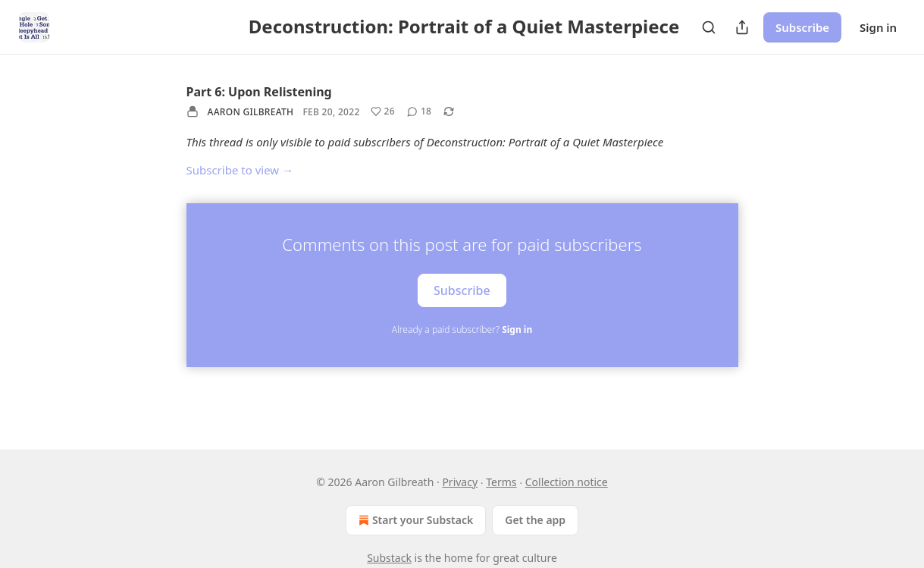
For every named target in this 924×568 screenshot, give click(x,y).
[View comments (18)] (419, 111)
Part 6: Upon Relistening (259, 92)
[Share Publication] (742, 27)
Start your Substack (414, 520)
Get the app (535, 520)
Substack (389, 558)
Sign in (878, 27)
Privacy (460, 482)
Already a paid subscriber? (462, 330)
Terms (501, 482)
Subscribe (802, 27)
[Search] (709, 27)
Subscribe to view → (240, 170)
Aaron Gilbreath (251, 112)
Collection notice (567, 482)
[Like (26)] (383, 111)
